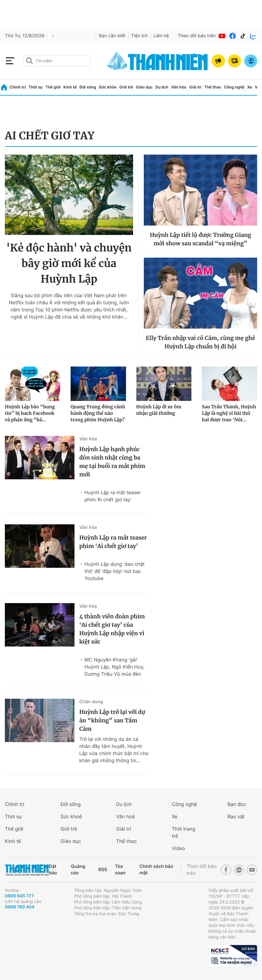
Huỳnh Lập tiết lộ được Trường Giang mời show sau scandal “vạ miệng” (200, 239)
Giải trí (195, 87)
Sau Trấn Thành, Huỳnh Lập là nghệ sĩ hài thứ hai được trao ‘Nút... (229, 413)
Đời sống (88, 87)
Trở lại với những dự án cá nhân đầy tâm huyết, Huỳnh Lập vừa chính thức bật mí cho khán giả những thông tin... (114, 750)
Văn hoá (125, 817)
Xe (250, 87)
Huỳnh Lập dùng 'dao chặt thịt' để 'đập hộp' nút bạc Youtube (115, 571)
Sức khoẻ (71, 817)
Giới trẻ (126, 87)
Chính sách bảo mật (156, 870)
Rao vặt (236, 817)
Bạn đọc (237, 804)
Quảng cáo (78, 870)
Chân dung (91, 702)
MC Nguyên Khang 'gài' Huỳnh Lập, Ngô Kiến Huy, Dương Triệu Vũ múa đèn (115, 667)
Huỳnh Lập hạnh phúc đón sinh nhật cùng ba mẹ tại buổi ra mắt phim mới (112, 462)
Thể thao (213, 87)
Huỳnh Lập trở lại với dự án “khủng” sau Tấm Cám (112, 720)
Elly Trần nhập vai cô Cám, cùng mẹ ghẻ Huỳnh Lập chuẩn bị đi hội (200, 342)
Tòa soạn (120, 870)
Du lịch (162, 87)
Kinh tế (70, 87)
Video (178, 848)
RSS (103, 870)
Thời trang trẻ (183, 832)
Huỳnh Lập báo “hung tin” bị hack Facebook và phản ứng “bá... (30, 413)
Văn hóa (179, 87)
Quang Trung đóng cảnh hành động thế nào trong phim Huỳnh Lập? (98, 413)
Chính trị (18, 87)
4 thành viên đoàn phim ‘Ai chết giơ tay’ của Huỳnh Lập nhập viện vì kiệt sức (112, 629)
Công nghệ (234, 87)
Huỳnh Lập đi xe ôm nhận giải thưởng (159, 410)
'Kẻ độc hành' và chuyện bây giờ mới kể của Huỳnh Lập (69, 263)
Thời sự (36, 87)
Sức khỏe (108, 87)
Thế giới (53, 87)
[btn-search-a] (29, 61)
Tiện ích (140, 36)
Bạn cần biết (112, 36)
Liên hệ (161, 36)
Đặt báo (53, 870)
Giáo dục (144, 87)
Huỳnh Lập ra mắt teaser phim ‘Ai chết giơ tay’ (113, 496)
